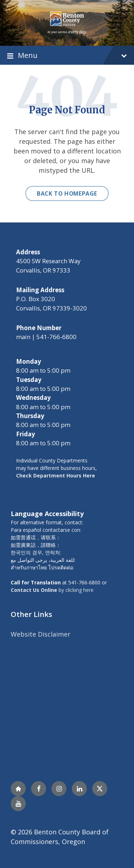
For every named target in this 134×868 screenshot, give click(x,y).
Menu (67, 55)
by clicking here (52, 590)
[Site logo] (67, 22)
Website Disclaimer (41, 634)
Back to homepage (67, 193)
